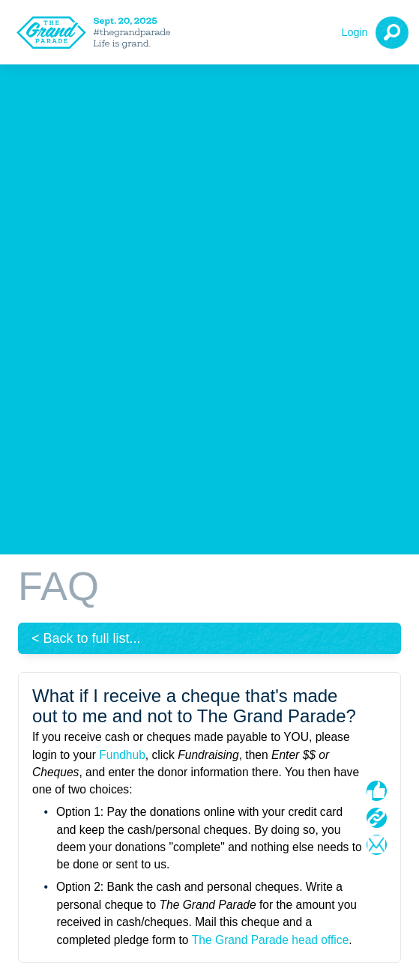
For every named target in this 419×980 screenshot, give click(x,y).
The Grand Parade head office (271, 940)
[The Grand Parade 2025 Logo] (97, 33)
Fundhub (122, 755)
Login (354, 32)
